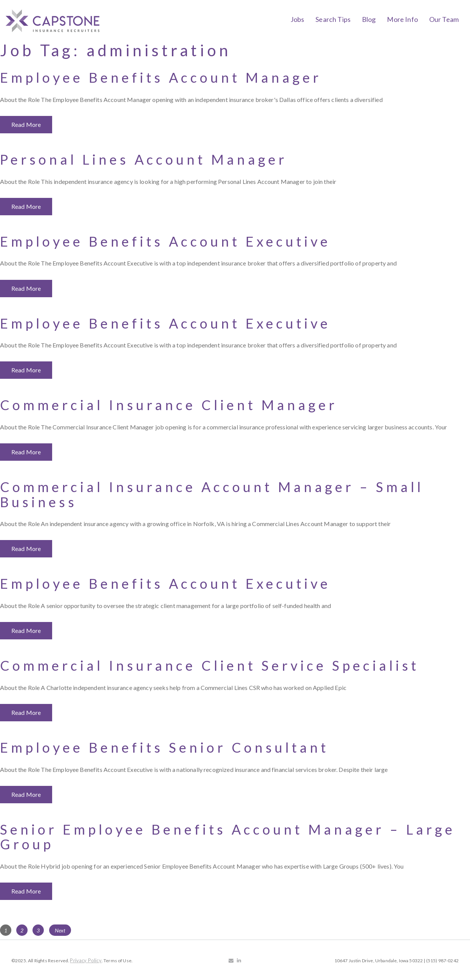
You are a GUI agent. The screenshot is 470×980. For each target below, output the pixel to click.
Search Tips (333, 19)
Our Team (444, 19)
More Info (402, 19)
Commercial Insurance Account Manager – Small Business (212, 494)
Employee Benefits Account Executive (165, 241)
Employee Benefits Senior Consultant (164, 747)
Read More (26, 124)
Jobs (298, 19)
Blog (369, 19)
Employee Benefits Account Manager (161, 77)
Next (60, 930)
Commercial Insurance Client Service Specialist (209, 665)
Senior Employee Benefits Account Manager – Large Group (228, 837)
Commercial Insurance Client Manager (169, 405)
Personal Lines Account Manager (144, 159)
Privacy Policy (86, 960)
